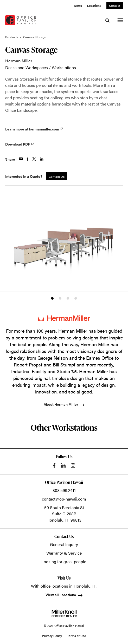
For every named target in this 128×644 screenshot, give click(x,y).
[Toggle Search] (107, 21)
